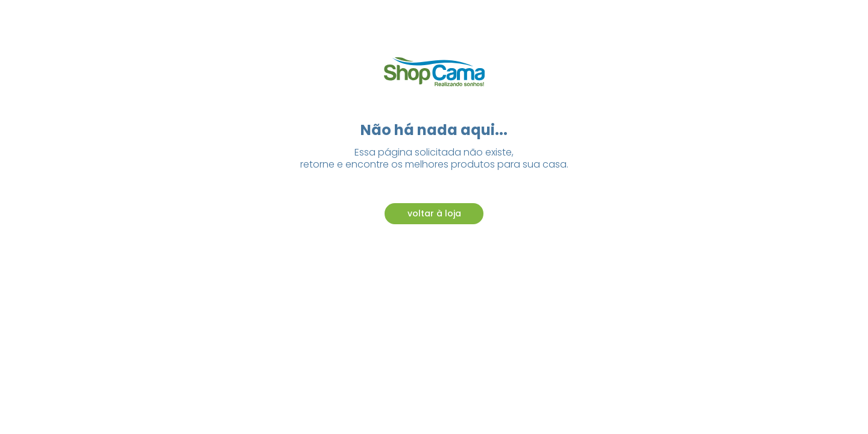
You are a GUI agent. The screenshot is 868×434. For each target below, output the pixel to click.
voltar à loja (434, 213)
